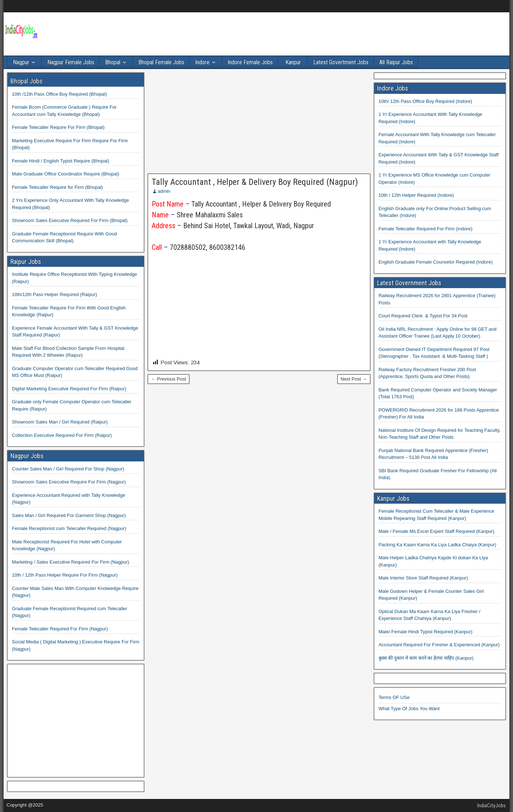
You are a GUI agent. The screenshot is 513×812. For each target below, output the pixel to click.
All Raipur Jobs (396, 62)
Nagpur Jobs (27, 456)
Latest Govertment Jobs (341, 62)
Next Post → (354, 379)
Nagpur (21, 62)
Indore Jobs (393, 88)
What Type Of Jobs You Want (409, 709)
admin (164, 191)
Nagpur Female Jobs (71, 62)
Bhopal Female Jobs (161, 62)
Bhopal (113, 62)
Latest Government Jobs (409, 283)
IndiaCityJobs (492, 806)
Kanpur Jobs (393, 498)
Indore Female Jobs (250, 62)
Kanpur (293, 62)
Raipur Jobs (26, 262)
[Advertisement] (259, 123)
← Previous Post (169, 379)
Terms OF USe (394, 697)
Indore (202, 62)
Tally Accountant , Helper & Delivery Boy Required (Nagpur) (255, 182)
